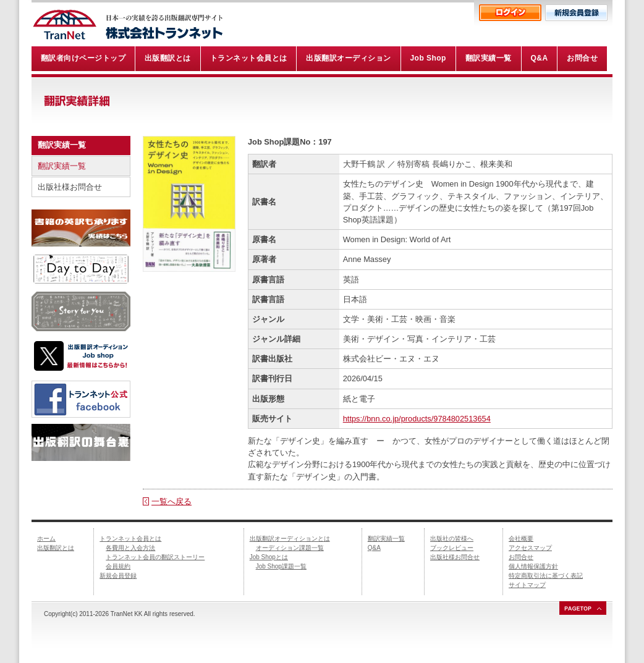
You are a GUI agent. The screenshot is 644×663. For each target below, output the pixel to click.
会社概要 (521, 538)
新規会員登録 (118, 576)
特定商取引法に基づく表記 (546, 576)
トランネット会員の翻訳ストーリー (155, 557)
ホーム (46, 538)
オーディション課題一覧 (290, 548)
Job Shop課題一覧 (281, 566)
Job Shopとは (269, 557)
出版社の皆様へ (452, 538)
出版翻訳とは (56, 548)
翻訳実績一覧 (62, 166)
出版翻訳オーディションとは (290, 538)
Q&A (374, 548)
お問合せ (521, 557)
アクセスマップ (530, 548)
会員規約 (118, 566)
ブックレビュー (452, 548)
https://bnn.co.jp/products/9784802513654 (417, 419)
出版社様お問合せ (70, 187)
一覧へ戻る (172, 501)
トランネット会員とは (130, 538)
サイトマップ (527, 585)
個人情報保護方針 (533, 566)
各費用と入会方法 (130, 548)
